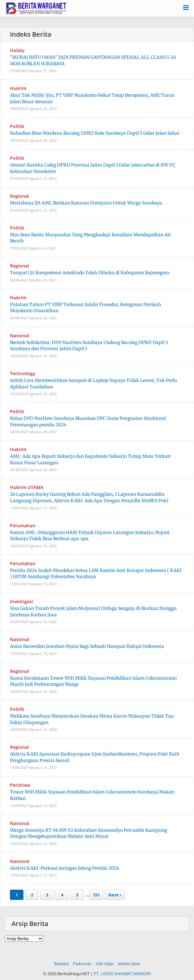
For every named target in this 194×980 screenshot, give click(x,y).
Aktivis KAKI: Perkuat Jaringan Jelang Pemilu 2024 (65, 868)
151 (96, 895)
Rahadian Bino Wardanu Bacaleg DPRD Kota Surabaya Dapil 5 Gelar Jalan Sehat (95, 133)
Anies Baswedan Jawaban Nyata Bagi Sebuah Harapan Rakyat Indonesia (87, 646)
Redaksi (61, 964)
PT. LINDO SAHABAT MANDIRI (122, 974)
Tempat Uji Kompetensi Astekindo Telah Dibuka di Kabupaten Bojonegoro (90, 273)
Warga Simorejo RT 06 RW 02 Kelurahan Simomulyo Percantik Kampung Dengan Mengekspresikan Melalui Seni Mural (88, 833)
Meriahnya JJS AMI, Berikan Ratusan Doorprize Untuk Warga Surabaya (86, 203)
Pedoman (82, 964)
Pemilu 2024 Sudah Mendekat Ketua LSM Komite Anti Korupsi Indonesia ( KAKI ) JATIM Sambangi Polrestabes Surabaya (96, 574)
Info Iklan (105, 964)
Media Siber (129, 964)
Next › (115, 895)
